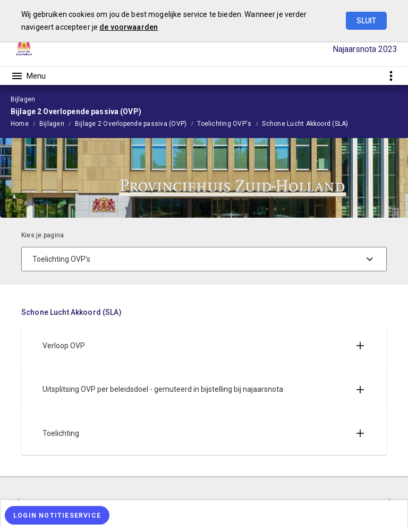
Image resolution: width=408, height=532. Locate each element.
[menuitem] (25, 123)
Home (20, 124)
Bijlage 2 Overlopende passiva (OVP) (131, 124)
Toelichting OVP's (224, 124)
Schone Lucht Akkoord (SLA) (305, 124)
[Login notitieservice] (57, 515)
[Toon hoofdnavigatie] (28, 76)
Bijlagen (52, 124)
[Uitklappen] (360, 346)
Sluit (366, 21)
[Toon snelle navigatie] (391, 76)
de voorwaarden (129, 27)
